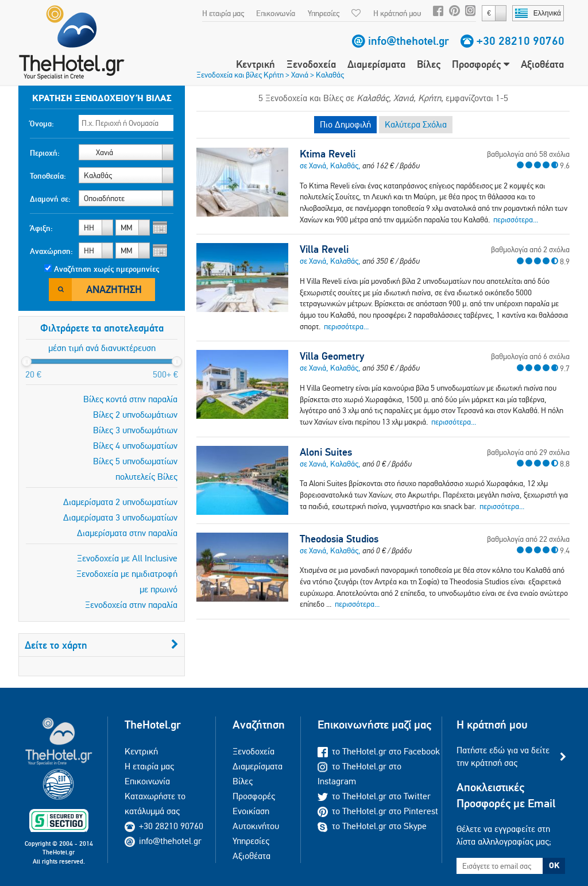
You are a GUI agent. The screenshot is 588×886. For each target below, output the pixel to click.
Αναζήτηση (114, 289)
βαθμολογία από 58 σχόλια (528, 154)
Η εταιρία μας (223, 13)
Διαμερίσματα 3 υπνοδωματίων (120, 517)
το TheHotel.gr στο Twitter (374, 796)
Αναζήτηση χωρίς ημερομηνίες (107, 269)
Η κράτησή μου (397, 13)
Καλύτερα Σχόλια (416, 124)
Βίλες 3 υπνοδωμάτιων (135, 430)
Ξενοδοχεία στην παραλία (131, 605)
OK (554, 865)
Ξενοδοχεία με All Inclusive (127, 558)
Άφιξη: (41, 228)
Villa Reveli (324, 249)
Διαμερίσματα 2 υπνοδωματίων (120, 502)
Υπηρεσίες (324, 13)
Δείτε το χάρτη (102, 645)
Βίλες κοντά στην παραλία (130, 399)
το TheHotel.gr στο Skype (372, 826)
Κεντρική (256, 64)
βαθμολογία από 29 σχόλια (528, 452)
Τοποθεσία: (48, 176)
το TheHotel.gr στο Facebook (379, 751)
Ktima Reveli (328, 154)
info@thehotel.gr (409, 41)
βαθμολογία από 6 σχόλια (530, 356)
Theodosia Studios (339, 539)
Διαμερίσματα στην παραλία (127, 533)
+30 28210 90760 (521, 41)
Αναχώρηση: (51, 251)
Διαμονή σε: (50, 199)
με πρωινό (158, 589)
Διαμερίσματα (376, 64)
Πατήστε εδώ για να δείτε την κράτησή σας (503, 756)
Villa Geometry (332, 356)
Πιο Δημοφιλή (345, 124)
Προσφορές (481, 64)
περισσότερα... (516, 219)
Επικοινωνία (276, 13)
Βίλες (429, 64)
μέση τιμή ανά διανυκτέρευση (102, 348)
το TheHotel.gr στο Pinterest (378, 811)
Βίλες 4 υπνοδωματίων (135, 446)
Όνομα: (42, 124)
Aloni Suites (326, 452)
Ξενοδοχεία (311, 64)
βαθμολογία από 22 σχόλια (528, 539)
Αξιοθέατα (542, 64)
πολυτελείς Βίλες (146, 477)
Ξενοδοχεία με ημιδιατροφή (127, 574)
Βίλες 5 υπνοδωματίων (135, 461)
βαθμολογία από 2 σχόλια (530, 249)
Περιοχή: (45, 153)
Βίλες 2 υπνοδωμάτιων (135, 415)
